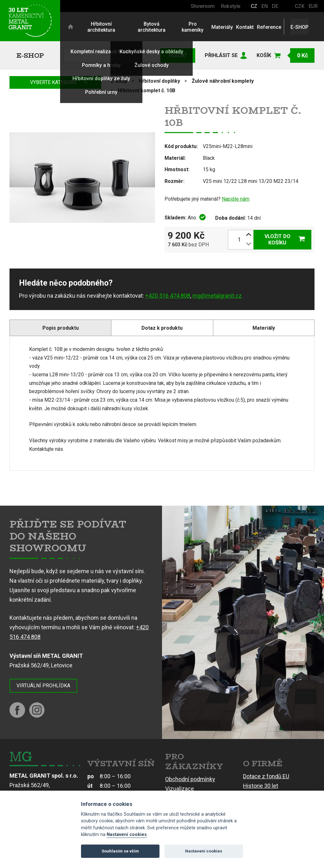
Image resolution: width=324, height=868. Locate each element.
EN (265, 6)
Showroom (203, 6)
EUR (313, 6)
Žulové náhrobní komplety (223, 81)
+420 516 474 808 (168, 296)
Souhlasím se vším (120, 851)
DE (275, 6)
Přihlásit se (221, 55)
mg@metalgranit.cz (217, 296)
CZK (300, 6)
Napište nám (236, 199)
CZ (254, 6)
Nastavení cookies (127, 835)
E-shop (30, 55)
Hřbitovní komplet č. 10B (146, 91)
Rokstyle (231, 6)
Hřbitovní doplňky (159, 81)
